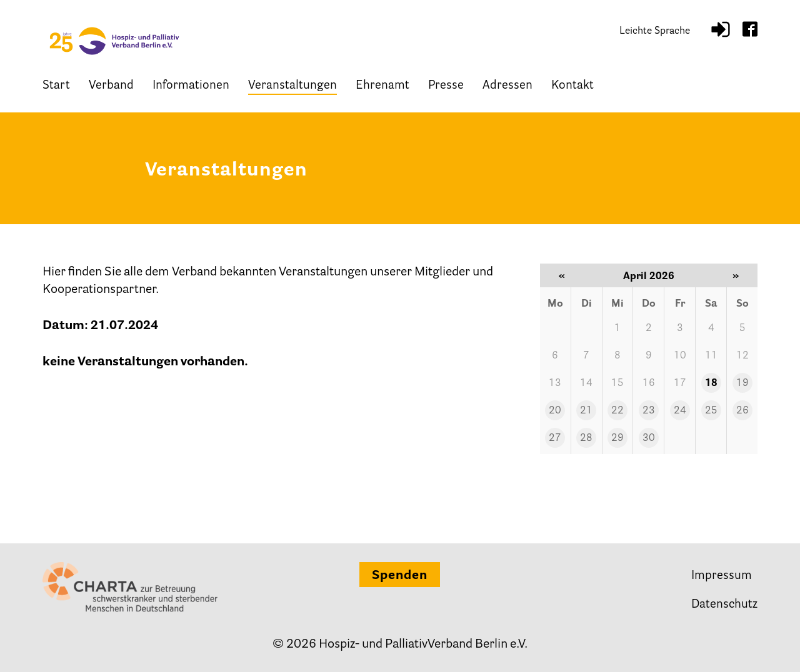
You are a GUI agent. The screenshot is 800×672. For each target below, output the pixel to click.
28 (586, 438)
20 (555, 411)
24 (680, 411)
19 (742, 383)
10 (680, 356)
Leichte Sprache (655, 31)
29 (617, 438)
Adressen (507, 86)
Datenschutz (724, 605)
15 (617, 383)
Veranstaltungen (292, 86)
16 (649, 383)
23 (649, 411)
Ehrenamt (382, 86)
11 (711, 356)
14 (586, 383)
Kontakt (572, 86)
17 (680, 383)
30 (649, 438)
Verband (111, 86)
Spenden (400, 576)
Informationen (191, 86)
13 (555, 383)
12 (742, 356)
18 (711, 383)
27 (555, 438)
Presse (446, 86)
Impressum (722, 576)
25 (711, 411)
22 (617, 411)
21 (586, 411)
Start (56, 86)
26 (742, 411)
